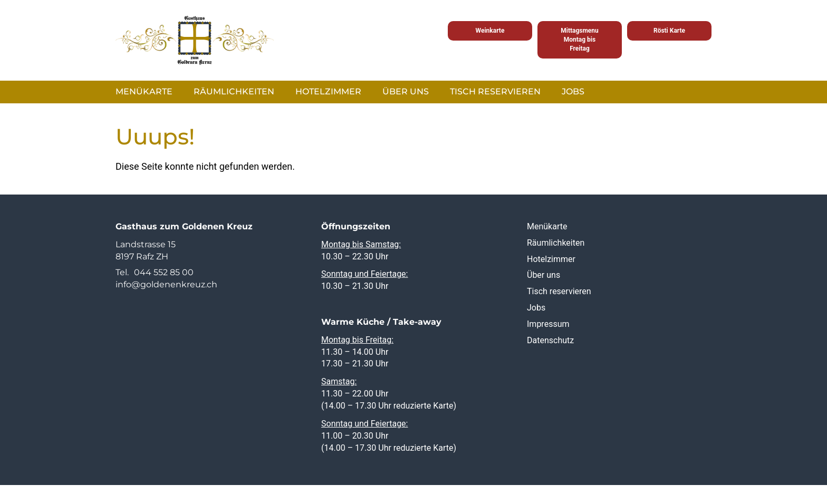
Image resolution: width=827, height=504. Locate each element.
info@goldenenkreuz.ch (166, 284)
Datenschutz (550, 340)
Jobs (573, 91)
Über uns (406, 91)
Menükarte (144, 91)
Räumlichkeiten (234, 91)
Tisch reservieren (495, 91)
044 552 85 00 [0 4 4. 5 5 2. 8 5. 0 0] (164, 272)
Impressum (548, 324)
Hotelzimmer (328, 91)
